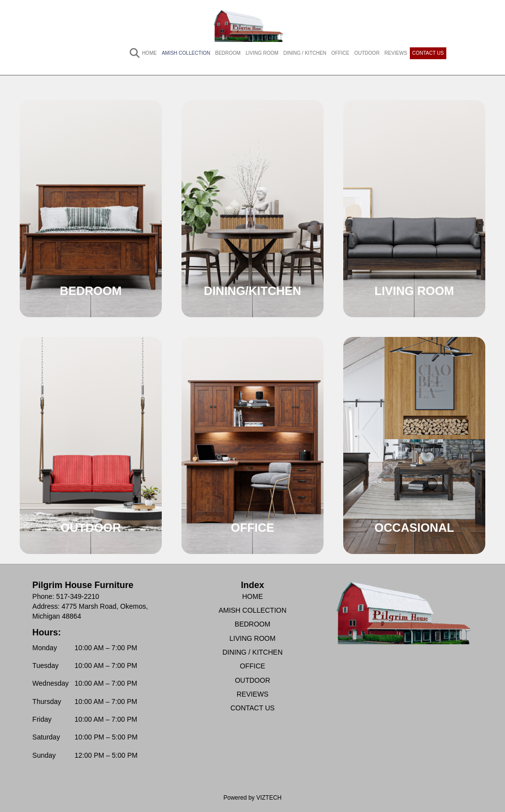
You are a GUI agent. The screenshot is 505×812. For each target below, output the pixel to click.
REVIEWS (396, 53)
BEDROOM (228, 53)
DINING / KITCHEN (305, 53)
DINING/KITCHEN (252, 291)
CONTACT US (428, 53)
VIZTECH (269, 798)
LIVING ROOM (262, 53)
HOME (149, 53)
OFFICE (341, 53)
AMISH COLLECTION (186, 53)
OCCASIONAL (414, 528)
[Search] (130, 53)
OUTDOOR (367, 53)
